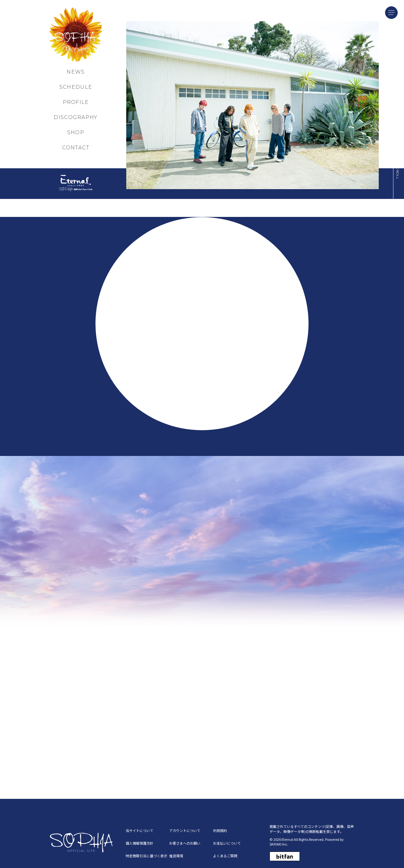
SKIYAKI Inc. (279, 841)
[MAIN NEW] (252, 105)
